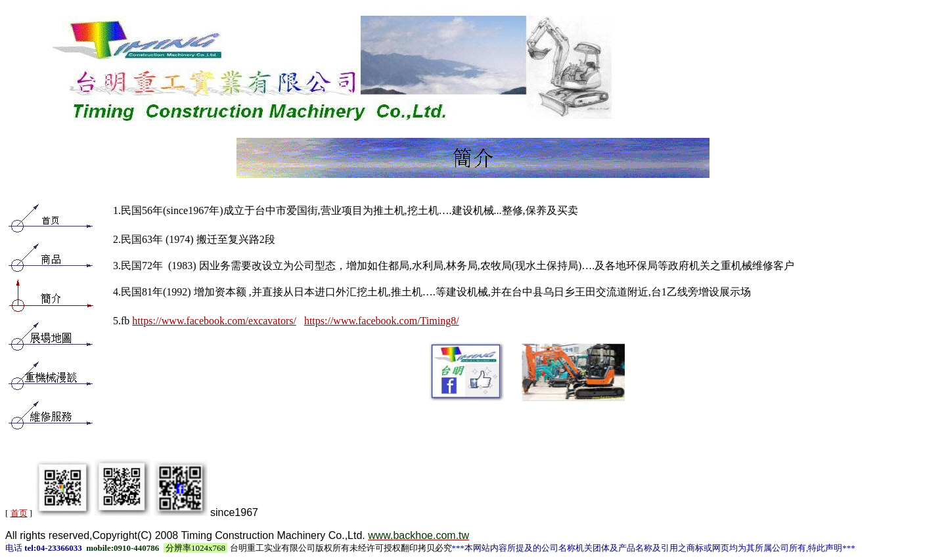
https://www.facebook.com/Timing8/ (382, 321)
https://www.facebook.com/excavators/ (214, 321)
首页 (19, 513)
